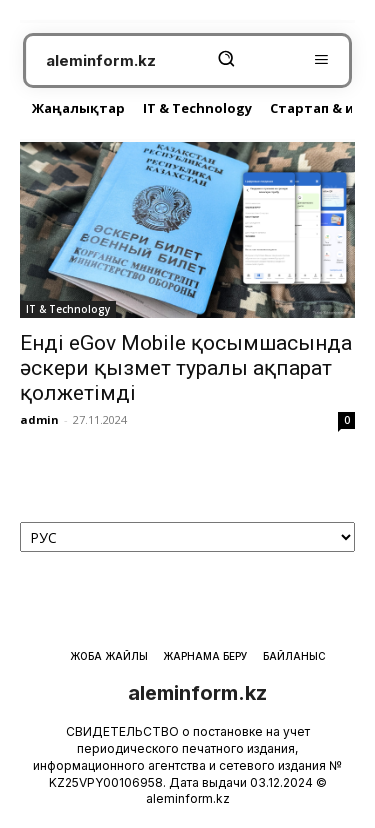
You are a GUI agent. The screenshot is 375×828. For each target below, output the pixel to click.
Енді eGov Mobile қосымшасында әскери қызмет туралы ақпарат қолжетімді (186, 368)
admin (39, 419)
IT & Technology (68, 309)
